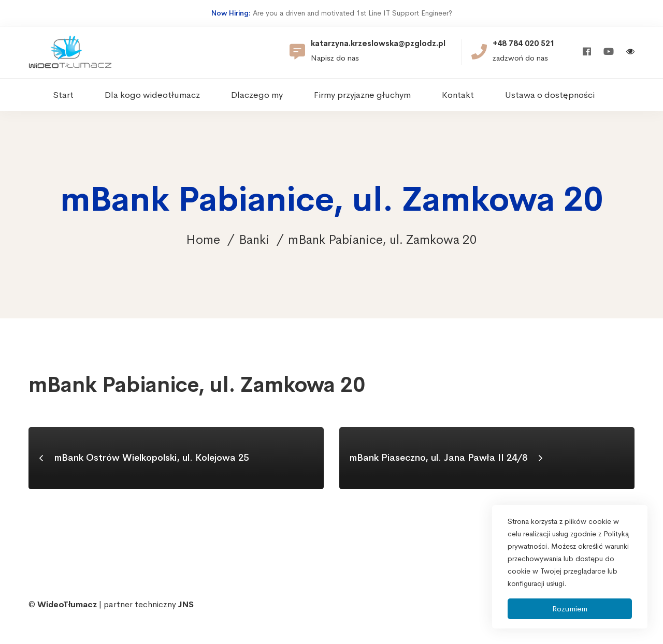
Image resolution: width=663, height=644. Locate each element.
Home (203, 240)
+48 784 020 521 (524, 43)
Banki (254, 240)
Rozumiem (570, 609)
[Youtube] (609, 52)
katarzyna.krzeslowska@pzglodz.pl (378, 43)
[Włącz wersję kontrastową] (630, 53)
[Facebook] (587, 52)
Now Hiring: (231, 13)
